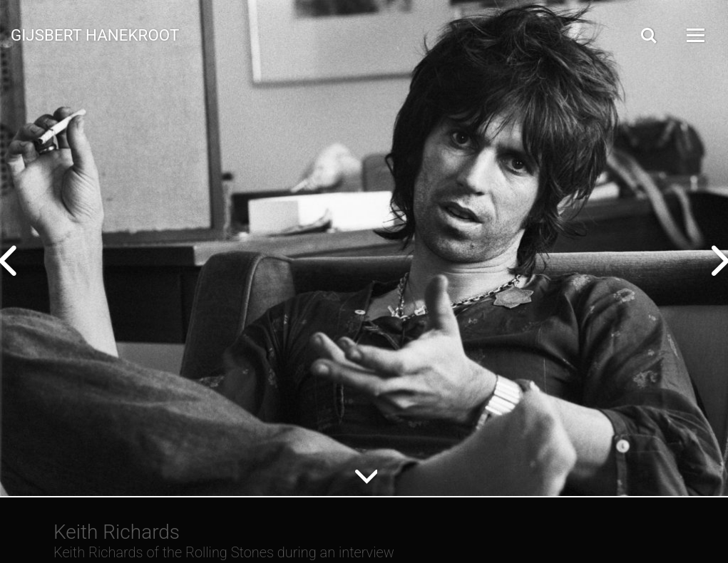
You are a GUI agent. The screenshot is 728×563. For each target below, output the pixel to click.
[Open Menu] (694, 35)
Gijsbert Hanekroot (95, 34)
